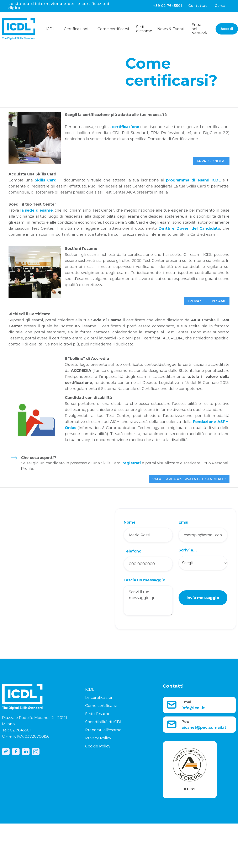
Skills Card (46, 180)
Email (184, 522)
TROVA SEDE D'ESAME (207, 301)
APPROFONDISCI (211, 161)
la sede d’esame (37, 210)
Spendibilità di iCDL (104, 722)
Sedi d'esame (144, 29)
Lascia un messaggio (144, 580)
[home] (23, 29)
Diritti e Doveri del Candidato (189, 228)
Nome (130, 522)
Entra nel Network (199, 29)
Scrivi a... (188, 550)
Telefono (133, 551)
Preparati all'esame (103, 730)
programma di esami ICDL (193, 180)
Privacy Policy (98, 738)
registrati (132, 463)
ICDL (90, 689)
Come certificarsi (101, 706)
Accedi (227, 29)
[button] (52, 28)
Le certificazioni (100, 698)
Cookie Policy (98, 746)
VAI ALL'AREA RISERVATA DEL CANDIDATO (189, 479)
